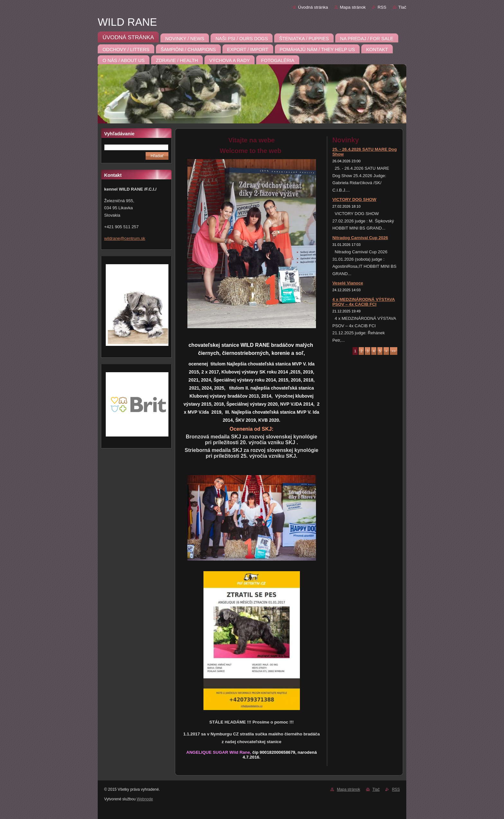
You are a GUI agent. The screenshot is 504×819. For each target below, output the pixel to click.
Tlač (402, 7)
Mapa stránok (353, 7)
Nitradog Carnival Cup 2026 (360, 238)
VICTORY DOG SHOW (354, 199)
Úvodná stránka (313, 7)
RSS (382, 7)
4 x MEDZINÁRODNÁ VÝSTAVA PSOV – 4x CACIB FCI (364, 302)
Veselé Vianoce (348, 283)
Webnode (145, 799)
